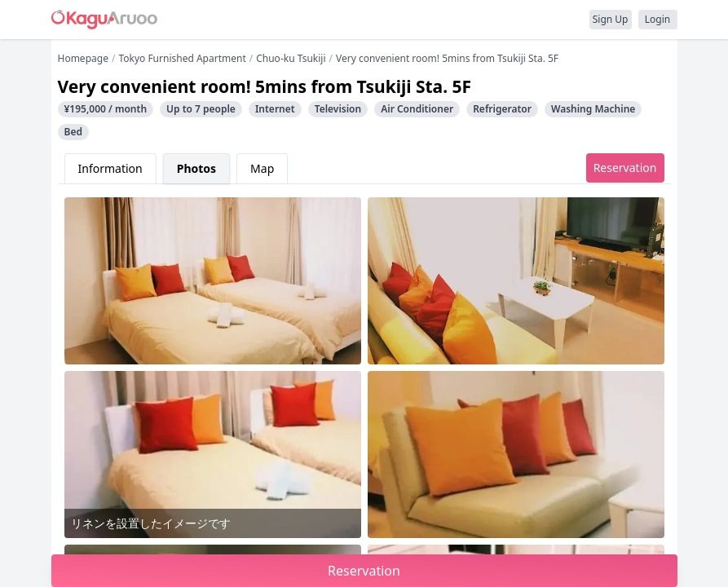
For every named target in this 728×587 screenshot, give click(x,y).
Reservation (625, 168)
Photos (196, 168)
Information (110, 168)
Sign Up (611, 19)
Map (262, 168)
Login (657, 19)
